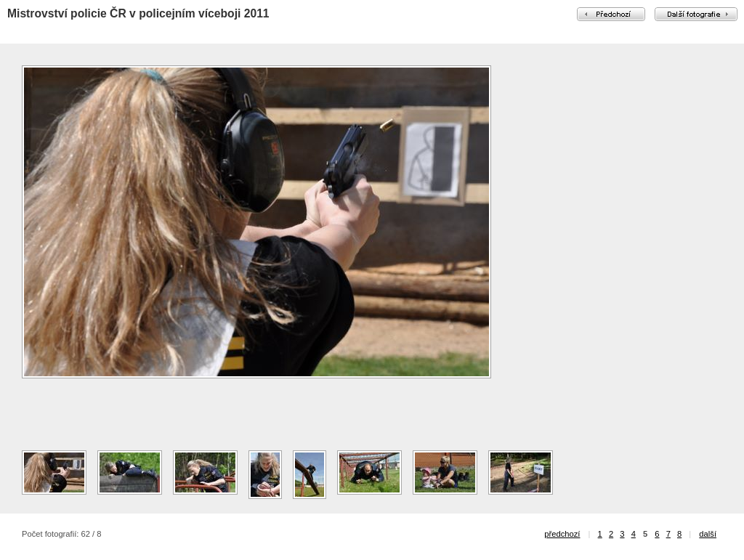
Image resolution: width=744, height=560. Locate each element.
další (708, 534)
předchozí (562, 534)
